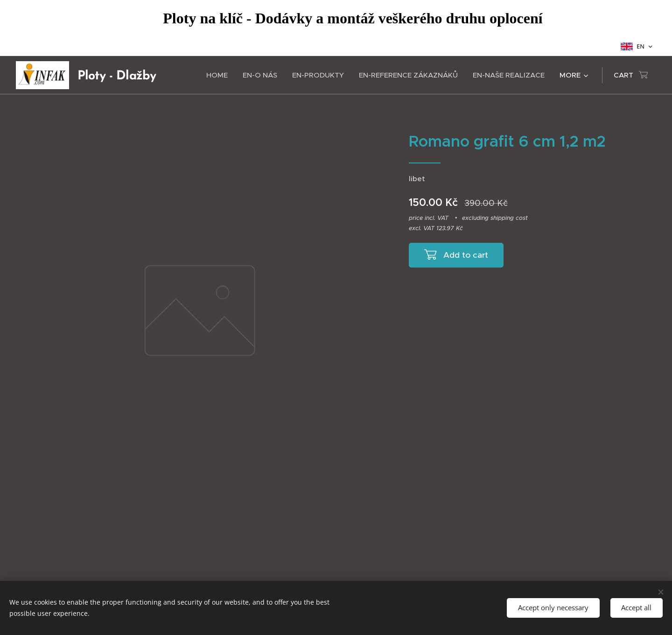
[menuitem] (220, 75)
